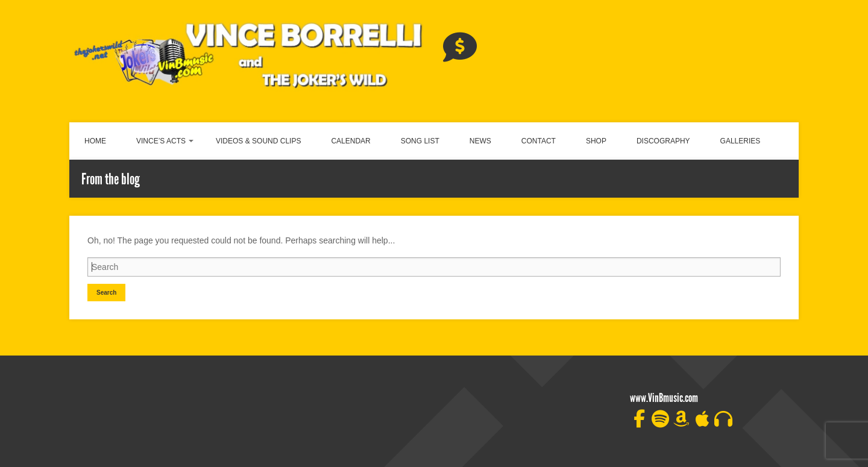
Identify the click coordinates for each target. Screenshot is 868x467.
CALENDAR (351, 141)
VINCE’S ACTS (161, 141)
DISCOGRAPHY (663, 141)
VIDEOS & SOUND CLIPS (258, 141)
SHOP (596, 141)
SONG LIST (420, 141)
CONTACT (539, 141)
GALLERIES (741, 141)
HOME (95, 141)
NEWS (480, 141)
